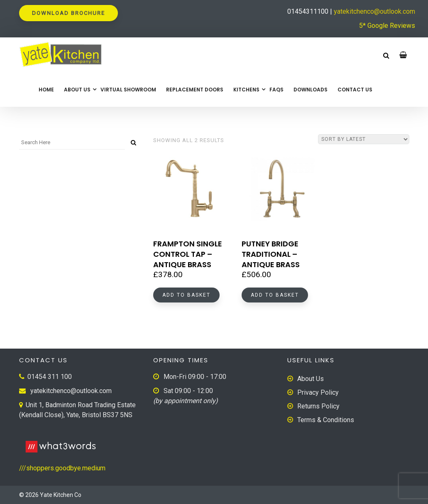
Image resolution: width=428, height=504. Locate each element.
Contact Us (355, 90)
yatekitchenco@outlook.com (374, 11)
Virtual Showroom (128, 90)
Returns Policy (318, 406)
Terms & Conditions (326, 420)
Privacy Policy (318, 392)
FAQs (276, 90)
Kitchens (246, 90)
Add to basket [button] (186, 295)
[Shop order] (364, 139)
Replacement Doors (195, 90)
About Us (77, 90)
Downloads (311, 90)
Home (46, 90)
